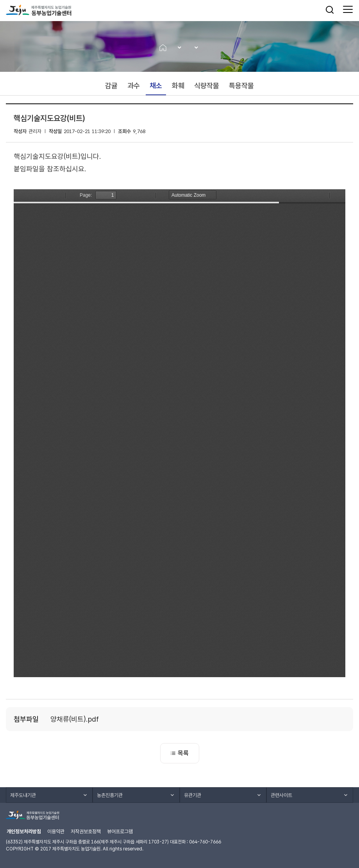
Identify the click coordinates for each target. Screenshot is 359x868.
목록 (180, 753)
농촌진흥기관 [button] (110, 795)
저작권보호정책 (86, 832)
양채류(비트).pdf (75, 719)
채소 (156, 86)
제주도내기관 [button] (23, 795)
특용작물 (241, 86)
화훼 (178, 86)
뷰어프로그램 (120, 832)
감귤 (111, 86)
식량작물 (207, 86)
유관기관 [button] (193, 795)
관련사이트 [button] (281, 795)
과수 (134, 86)
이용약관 (56, 832)
